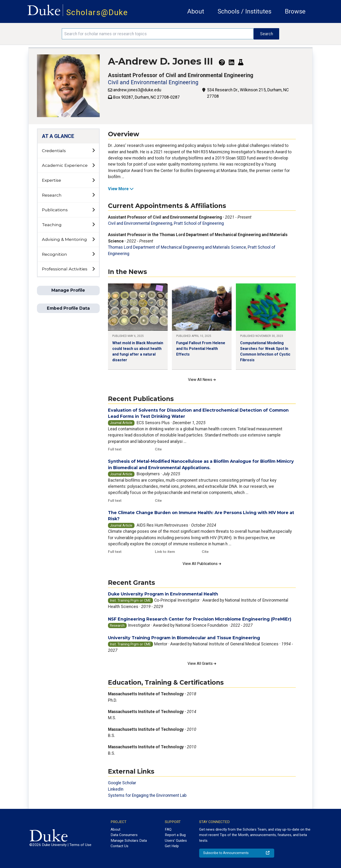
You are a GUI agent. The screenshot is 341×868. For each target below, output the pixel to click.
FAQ (168, 829)
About (196, 11)
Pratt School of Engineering (199, 223)
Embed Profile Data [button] (68, 308)
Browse (295, 11)
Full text (115, 449)
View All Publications (202, 564)
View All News (202, 380)
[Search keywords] (158, 34)
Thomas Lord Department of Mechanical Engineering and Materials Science (177, 247)
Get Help (172, 846)
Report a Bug (175, 835)
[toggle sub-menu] (93, 151)
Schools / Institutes (245, 11)
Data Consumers (124, 835)
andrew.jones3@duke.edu (137, 90)
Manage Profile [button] (68, 290)
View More (121, 189)
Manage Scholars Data (129, 841)
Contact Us (119, 846)
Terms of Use (80, 845)
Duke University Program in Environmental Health (163, 594)
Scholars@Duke (97, 12)
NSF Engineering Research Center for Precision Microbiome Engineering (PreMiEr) (200, 619)
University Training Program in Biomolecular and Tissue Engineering (184, 638)
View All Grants (202, 663)
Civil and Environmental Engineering (153, 82)
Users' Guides (176, 841)
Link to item (165, 552)
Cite (158, 449)
